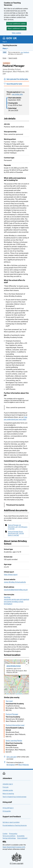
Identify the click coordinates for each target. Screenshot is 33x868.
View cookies (16, 33)
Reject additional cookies (17, 28)
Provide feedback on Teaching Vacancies (15, 825)
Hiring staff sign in (8, 808)
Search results (13, 58)
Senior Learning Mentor (14, 741)
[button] (20, 677)
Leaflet (7, 694)
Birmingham (11, 765)
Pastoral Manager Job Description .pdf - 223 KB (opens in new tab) (18, 527)
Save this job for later (14, 84)
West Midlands (24, 765)
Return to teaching (8, 794)
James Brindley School (14, 666)
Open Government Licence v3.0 (14, 847)
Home (4, 58)
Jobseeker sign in (8, 784)
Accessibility (21, 836)
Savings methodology (9, 838)
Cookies (5, 834)
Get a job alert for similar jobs (17, 79)
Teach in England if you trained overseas (14, 797)
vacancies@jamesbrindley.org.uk (16, 590)
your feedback (25, 52)
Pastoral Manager (12, 714)
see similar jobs (17, 94)
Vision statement (22, 838)
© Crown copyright (16, 863)
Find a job (6, 787)
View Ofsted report (11, 575)
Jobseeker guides (8, 790)
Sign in (5, 42)
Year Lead (9, 701)
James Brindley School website (15, 582)
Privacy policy (13, 834)
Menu (5, 48)
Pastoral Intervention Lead (15, 725)
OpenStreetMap (19, 694)
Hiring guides (7, 811)
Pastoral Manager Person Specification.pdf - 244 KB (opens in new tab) (16, 533)
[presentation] (16, 677)
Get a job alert (12, 757)
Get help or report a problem (11, 822)
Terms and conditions (9, 836)
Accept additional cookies (16, 24)
